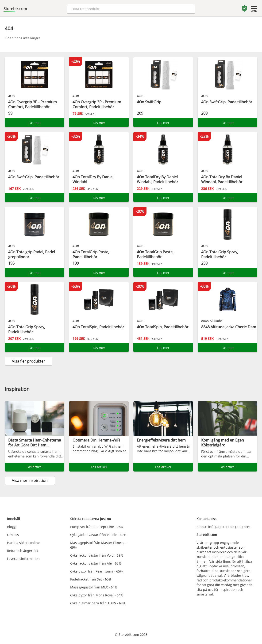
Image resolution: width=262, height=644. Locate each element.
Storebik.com (15, 9)
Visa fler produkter (29, 361)
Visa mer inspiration (30, 480)
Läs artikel (35, 467)
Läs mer (35, 123)
